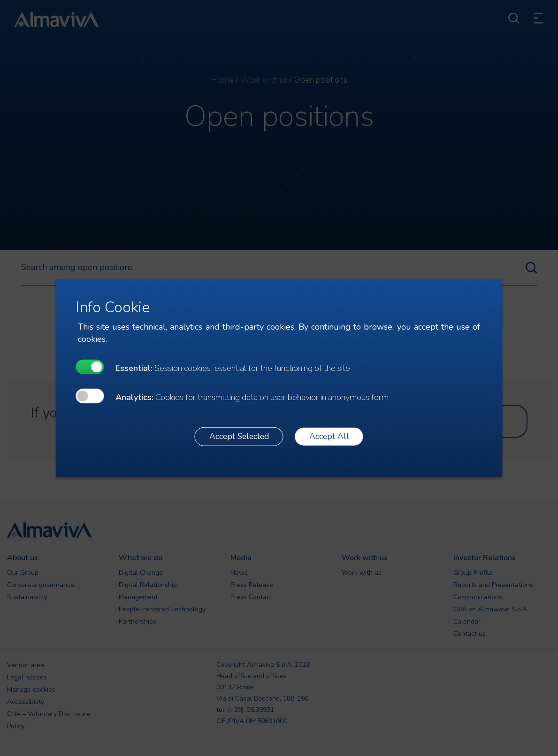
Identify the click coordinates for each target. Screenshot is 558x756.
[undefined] (90, 366)
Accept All (329, 436)
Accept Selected (239, 436)
